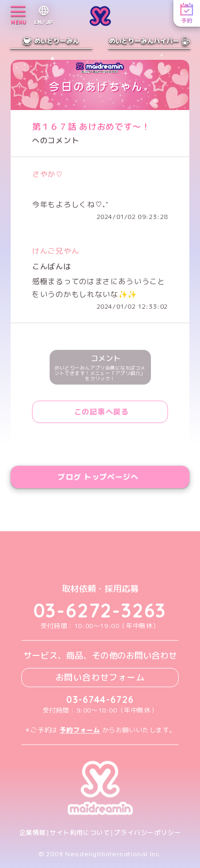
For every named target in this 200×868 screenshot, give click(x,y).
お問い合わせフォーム (100, 677)
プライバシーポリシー (147, 833)
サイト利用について (80, 833)
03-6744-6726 (100, 699)
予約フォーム (80, 730)
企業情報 (33, 833)
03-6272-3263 (100, 611)
